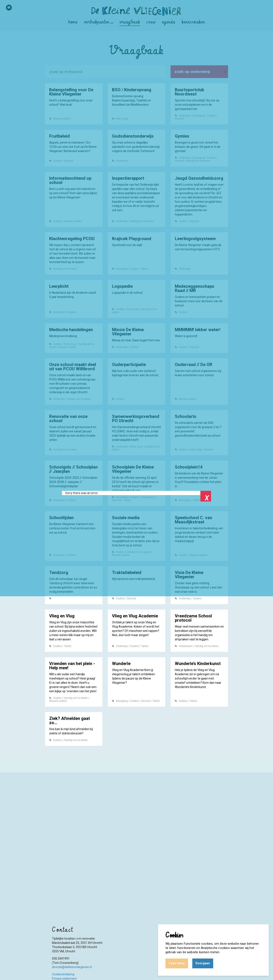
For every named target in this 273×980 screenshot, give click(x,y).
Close (206, 496)
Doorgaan (203, 963)
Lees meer (177, 963)
